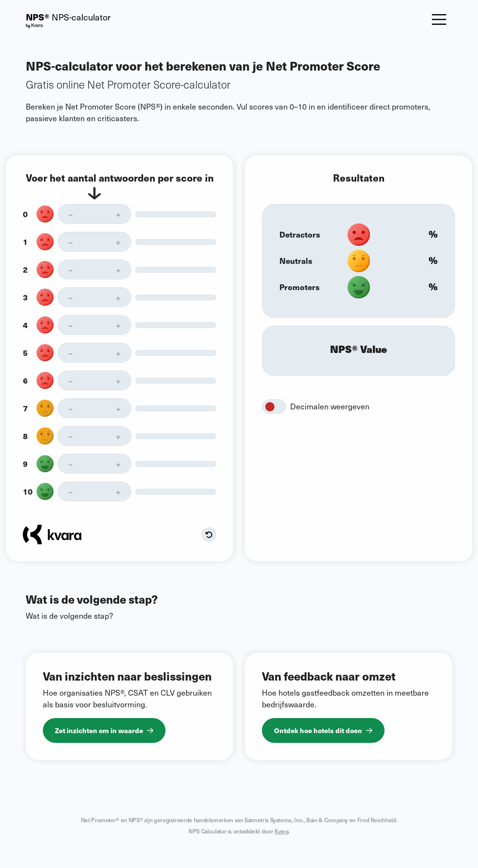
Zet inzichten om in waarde (104, 730)
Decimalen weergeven (330, 406)
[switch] (274, 406)
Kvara (281, 831)
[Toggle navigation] (439, 19)
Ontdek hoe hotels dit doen (323, 730)
